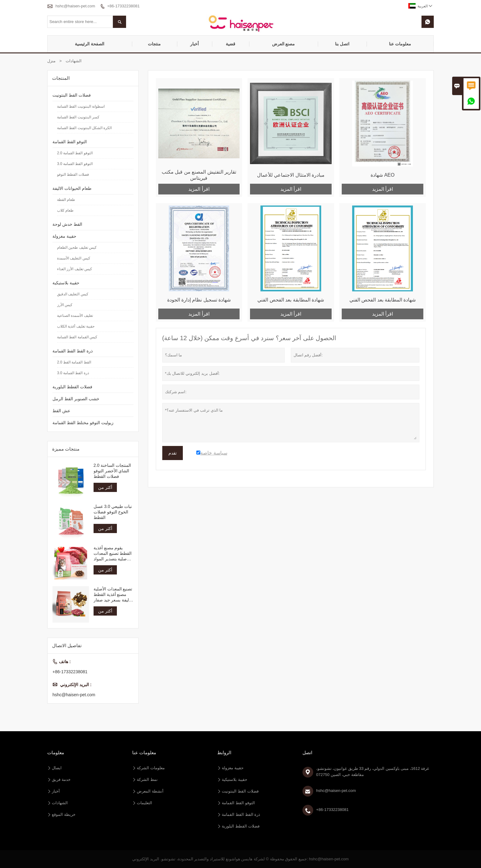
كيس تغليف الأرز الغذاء (75, 269)
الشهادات (60, 803)
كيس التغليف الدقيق (73, 294)
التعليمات (144, 803)
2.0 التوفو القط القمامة (75, 153)
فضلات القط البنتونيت (72, 95)
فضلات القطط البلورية (72, 387)
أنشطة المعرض (150, 791)
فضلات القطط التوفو (73, 175)
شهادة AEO (383, 175)
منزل (51, 61)
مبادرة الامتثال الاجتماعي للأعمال (291, 175)
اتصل (307, 753)
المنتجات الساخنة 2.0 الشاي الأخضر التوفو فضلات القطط (112, 471)
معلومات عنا (400, 44)
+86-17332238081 (123, 6)
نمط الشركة (147, 780)
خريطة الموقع (64, 814)
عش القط (61, 411)
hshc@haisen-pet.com (75, 6)
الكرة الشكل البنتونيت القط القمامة (84, 128)
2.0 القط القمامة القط (74, 362)
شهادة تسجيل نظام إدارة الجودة (199, 300)
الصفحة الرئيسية (90, 44)
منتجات (154, 44)
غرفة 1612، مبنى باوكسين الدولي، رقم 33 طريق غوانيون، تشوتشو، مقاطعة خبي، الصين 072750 (373, 772)
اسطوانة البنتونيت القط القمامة (81, 106)
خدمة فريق (61, 780)
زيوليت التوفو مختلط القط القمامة (83, 423)
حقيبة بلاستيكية (66, 283)
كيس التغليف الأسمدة (74, 258)
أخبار (194, 44)
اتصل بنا (342, 44)
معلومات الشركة (151, 768)
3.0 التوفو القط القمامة (75, 164)
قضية (231, 44)
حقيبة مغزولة (64, 236)
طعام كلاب (65, 210)
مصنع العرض (284, 44)
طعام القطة (66, 200)
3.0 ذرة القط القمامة (73, 373)
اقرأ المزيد (199, 189)
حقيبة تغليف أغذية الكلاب (76, 326)
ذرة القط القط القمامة (73, 351)
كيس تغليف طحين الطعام (77, 248)
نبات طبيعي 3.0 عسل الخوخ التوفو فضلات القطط (113, 512)
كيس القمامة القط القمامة (77, 337)
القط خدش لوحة (67, 224)
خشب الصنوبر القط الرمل (76, 399)
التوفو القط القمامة (70, 142)
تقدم (173, 453)
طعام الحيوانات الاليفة (72, 188)
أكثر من (105, 487)
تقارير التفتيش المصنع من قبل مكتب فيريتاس (199, 175)
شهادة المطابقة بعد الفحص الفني (291, 300)
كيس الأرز (65, 305)
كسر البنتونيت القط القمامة (78, 117)
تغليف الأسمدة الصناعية (75, 316)
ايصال (57, 768)
